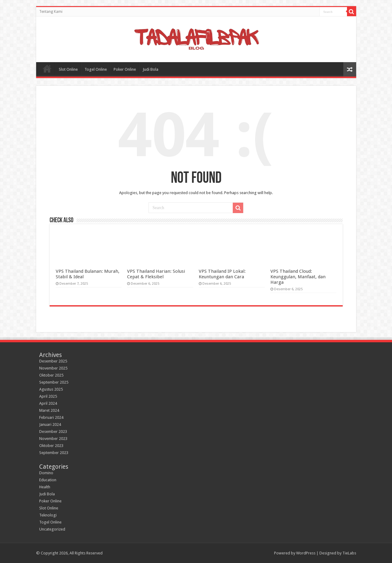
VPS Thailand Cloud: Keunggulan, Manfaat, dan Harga (298, 277)
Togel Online (96, 69)
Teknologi (48, 515)
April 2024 (48, 403)
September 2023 (54, 453)
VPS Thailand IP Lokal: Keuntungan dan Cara (222, 274)
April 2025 (48, 396)
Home (47, 69)
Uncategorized (52, 529)
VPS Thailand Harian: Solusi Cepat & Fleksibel (156, 274)
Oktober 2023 (51, 446)
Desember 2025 (53, 361)
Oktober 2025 (51, 375)
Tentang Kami (51, 12)
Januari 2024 (50, 424)
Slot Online (68, 69)
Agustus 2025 (51, 389)
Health (45, 487)
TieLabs (349, 553)
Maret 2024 (49, 410)
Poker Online (125, 69)
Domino (46, 473)
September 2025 (54, 382)
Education (48, 480)
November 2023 (53, 439)
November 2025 (53, 368)
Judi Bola (151, 69)
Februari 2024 (51, 417)
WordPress (306, 553)
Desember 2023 (53, 432)
